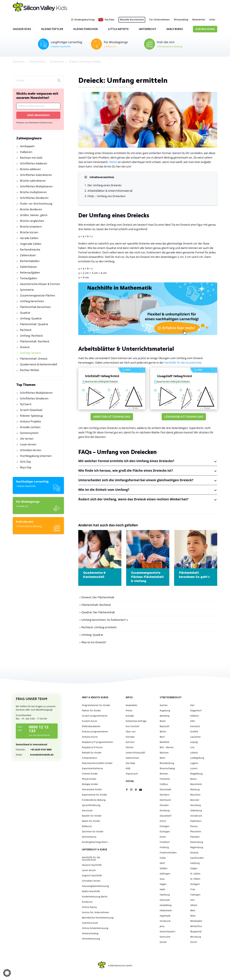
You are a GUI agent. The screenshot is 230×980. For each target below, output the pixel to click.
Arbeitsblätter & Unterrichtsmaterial (110, 191)
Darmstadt (165, 790)
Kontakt (130, 716)
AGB (128, 769)
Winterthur (196, 927)
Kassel (163, 942)
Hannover (165, 900)
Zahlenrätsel (28, 255)
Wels (193, 911)
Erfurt (163, 821)
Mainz (194, 779)
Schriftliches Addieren (34, 163)
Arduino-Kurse (90, 737)
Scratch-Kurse (89, 721)
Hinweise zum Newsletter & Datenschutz (34, 123)
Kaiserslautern (168, 932)
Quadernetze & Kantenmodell (38, 364)
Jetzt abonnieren (38, 115)
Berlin (163, 732)
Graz (162, 879)
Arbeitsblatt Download (112, 417)
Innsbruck (165, 921)
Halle (162, 890)
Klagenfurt (196, 711)
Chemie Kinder (90, 774)
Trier (193, 890)
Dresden (164, 805)
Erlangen (165, 827)
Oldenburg (196, 811)
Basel (163, 721)
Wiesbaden (196, 921)
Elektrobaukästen (91, 727)
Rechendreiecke (30, 249)
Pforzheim (196, 832)
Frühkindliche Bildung (170, 46)
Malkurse (87, 827)
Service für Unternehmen (96, 913)
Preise (129, 711)
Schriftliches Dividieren (34, 198)
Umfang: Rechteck (31, 336)
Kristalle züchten (30, 427)
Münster (195, 800)
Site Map (130, 763)
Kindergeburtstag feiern (95, 842)
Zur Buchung (205, 29)
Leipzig (194, 742)
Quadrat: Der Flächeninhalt (98, 613)
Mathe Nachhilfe (61, 46)
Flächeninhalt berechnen (35, 307)
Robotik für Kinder (92, 753)
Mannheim (196, 784)
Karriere (130, 742)
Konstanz (195, 727)
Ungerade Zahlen (31, 244)
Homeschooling (90, 934)
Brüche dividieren (31, 209)
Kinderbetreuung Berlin (95, 897)
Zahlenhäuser (29, 267)
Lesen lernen (28, 444)
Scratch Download (31, 410)
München (195, 795)
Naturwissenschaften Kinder (97, 763)
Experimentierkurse (92, 769)
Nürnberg (195, 805)
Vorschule (87, 811)
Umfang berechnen (32, 301)
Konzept (130, 737)
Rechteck (26, 330)
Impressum (132, 774)
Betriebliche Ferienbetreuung (98, 918)
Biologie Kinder (90, 784)
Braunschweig (167, 769)
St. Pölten (195, 879)
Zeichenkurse (89, 837)
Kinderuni (110, 46)
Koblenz (195, 716)
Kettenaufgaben (30, 272)
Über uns (131, 732)
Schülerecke (57, 62)
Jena (162, 927)
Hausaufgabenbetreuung (95, 886)
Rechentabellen (30, 261)
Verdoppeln (27, 146)
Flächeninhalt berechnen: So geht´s (194, 575)
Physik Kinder (89, 779)
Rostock (194, 853)
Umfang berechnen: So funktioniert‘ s (105, 620)
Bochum (164, 753)
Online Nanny (89, 907)
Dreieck (25, 347)
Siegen (194, 869)
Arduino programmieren (95, 732)
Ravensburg (197, 842)
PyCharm (26, 404)
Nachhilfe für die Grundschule (183, 363)
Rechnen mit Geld (31, 158)
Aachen (164, 706)
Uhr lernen (27, 439)
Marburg (195, 790)
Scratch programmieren (95, 716)
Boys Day (26, 467)
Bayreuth (165, 727)
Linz (192, 748)
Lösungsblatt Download (184, 417)
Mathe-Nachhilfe (91, 892)
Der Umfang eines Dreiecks (105, 185)
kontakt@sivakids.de (35, 755)
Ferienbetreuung (91, 939)
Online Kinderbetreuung (95, 928)
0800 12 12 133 (39, 729)
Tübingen (195, 895)
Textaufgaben (29, 278)
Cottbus (164, 784)
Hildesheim (166, 911)
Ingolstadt (165, 916)
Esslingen (165, 832)
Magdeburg (196, 774)
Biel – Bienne (167, 748)
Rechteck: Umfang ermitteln (99, 628)
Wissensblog (181, 20)
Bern (162, 737)
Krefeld (194, 732)
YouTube (109, 20)
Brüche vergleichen (32, 221)
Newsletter (199, 20)
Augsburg (165, 711)
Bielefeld (164, 742)
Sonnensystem (29, 433)
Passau (194, 827)
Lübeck (194, 753)
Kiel (192, 706)
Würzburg (196, 937)
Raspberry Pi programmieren (98, 742)
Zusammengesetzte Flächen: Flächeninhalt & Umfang (147, 577)
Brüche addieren (30, 169)
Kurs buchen (133, 727)
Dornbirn (165, 795)
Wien (193, 916)
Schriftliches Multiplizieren (36, 186)
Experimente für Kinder (95, 795)
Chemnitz (165, 779)
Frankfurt (165, 842)
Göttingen (165, 874)
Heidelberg (166, 905)
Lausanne (195, 737)
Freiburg (164, 848)
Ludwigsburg (197, 758)
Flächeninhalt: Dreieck (34, 359)
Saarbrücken (197, 858)
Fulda (163, 858)
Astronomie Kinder (92, 790)
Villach (194, 905)
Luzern (194, 769)
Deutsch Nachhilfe (92, 865)
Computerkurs (90, 758)
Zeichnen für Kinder (93, 832)
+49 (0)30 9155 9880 (34, 750)
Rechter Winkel (29, 370)
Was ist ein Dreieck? (94, 643)
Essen (163, 837)
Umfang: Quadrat (31, 318)
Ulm (192, 900)
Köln (193, 721)
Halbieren (26, 152)
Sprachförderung (91, 805)
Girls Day (25, 462)
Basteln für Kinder (92, 816)
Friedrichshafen (168, 853)
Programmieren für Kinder (96, 706)
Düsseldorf (166, 816)
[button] (7, 973)
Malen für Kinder (91, 821)
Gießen (164, 869)
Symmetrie (27, 290)
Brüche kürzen (29, 232)
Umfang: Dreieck (30, 353)
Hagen (163, 884)
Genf (162, 863)
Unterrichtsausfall (135, 753)
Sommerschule (90, 923)
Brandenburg (167, 763)
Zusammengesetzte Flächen (38, 295)
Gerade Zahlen (29, 238)
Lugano (194, 763)
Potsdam (195, 837)
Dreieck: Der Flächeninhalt (98, 598)
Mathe (113, 162)
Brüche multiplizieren (33, 192)
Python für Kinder (91, 711)
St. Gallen (195, 874)
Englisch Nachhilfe (92, 876)
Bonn (163, 758)
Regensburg (197, 848)
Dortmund (165, 800)
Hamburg (165, 895)
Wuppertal (196, 932)
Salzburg (195, 863)
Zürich (194, 942)
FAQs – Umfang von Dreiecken (107, 196)
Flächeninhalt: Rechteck (35, 341)
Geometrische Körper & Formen (40, 284)
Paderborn (196, 821)
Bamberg (165, 716)
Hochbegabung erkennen (36, 456)
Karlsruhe (165, 937)
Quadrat (25, 313)
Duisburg (165, 811)
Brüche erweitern (31, 227)
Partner (130, 748)
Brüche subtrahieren (33, 181)
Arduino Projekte (31, 421)
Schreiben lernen (31, 450)
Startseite (19, 62)
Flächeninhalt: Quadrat (34, 324)
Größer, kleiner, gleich (34, 215)
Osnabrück (196, 816)
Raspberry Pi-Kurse (92, 748)
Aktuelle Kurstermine (132, 20)
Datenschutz (132, 758)
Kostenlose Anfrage (136, 721)
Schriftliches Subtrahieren (36, 175)
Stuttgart (195, 884)
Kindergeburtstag (84, 20)
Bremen (164, 774)
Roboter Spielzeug (31, 416)
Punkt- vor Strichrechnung (36, 204)
